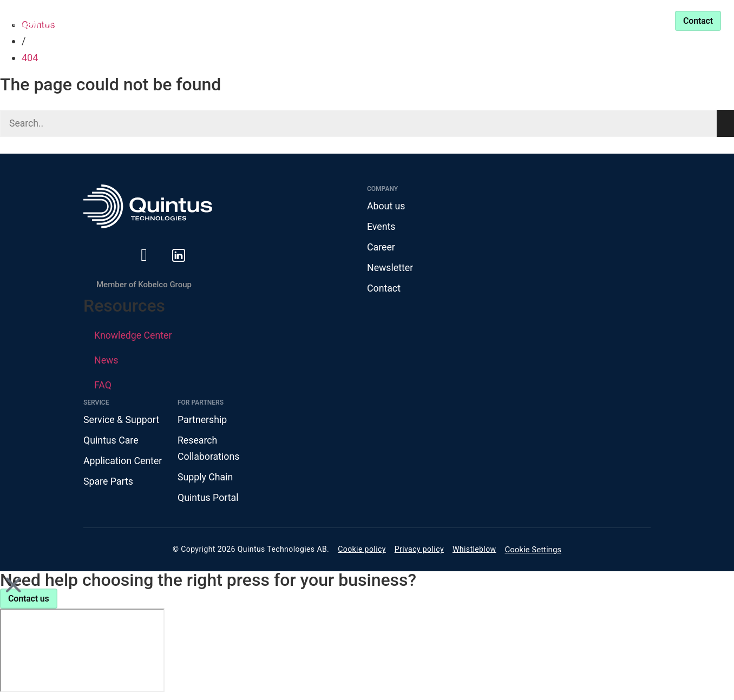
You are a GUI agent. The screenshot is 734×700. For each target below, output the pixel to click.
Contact (384, 290)
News (106, 362)
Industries (262, 20)
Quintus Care (111, 442)
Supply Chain (206, 479)
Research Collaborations (209, 450)
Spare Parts (109, 483)
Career (381, 248)
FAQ (103, 387)
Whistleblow (474, 552)
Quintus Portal (208, 500)
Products (186, 20)
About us (386, 206)
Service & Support (528, 20)
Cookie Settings (533, 553)
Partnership (443, 20)
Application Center (123, 463)
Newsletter (391, 269)
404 (30, 58)
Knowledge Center (357, 20)
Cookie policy (362, 552)
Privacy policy (419, 552)
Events (381, 227)
